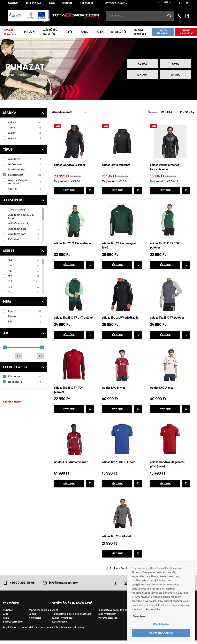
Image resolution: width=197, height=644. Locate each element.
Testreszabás (161, 624)
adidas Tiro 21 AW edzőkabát (120, 319)
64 (193, 112)
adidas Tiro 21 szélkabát (116, 540)
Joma (175, 64)
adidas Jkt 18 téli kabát (116, 165)
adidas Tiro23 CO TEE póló (119, 465)
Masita (175, 75)
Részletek (69, 191)
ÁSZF (55, 613)
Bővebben (139, 616)
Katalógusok (60, 625)
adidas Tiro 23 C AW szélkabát (73, 244)
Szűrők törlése (12, 402)
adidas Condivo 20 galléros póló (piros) (167, 467)
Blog (52, 3)
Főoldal (13, 3)
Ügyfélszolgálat (114, 3)
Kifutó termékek (163, 32)
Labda (84, 32)
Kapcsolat (87, 3)
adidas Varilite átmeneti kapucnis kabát (165, 167)
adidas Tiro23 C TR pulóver (167, 319)
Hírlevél (67, 3)
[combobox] (156, 3)
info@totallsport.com (60, 586)
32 (187, 112)
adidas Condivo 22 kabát (69, 165)
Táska (99, 32)
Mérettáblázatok (108, 621)
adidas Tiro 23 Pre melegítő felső (119, 246)
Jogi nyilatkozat (107, 617)
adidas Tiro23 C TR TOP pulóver (165, 246)
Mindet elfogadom (161, 633)
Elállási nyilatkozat (63, 621)
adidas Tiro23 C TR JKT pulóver (74, 319)
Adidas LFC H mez (114, 390)
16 (181, 112)
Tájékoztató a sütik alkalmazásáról (72, 617)
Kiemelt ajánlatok (186, 32)
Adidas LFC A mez (162, 390)
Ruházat (30, 32)
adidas (142, 64)
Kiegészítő (119, 32)
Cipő (69, 32)
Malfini (142, 75)
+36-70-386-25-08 (19, 586)
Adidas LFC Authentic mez (71, 465)
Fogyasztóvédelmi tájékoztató (116, 613)
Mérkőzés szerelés (50, 32)
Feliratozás (34, 3)
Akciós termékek (10, 32)
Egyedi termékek (140, 32)
